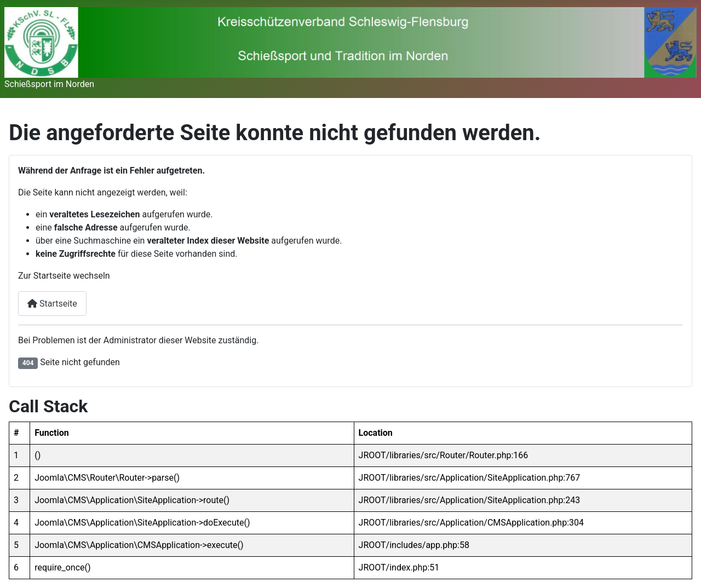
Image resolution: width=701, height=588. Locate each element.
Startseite (52, 304)
